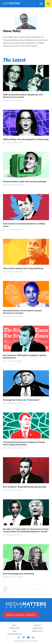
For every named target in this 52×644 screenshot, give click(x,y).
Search (48, 4)
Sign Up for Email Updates (21, 615)
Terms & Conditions (15, 634)
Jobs (14, 631)
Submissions (37, 628)
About (15, 625)
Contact (37, 625)
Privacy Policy (37, 631)
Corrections (14, 628)
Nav (39, 4)
